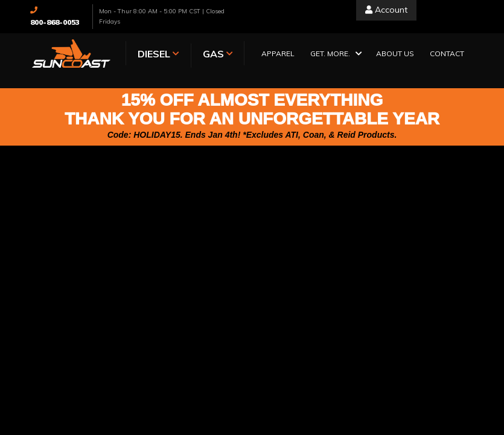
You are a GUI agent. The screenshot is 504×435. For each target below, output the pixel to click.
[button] (335, 55)
